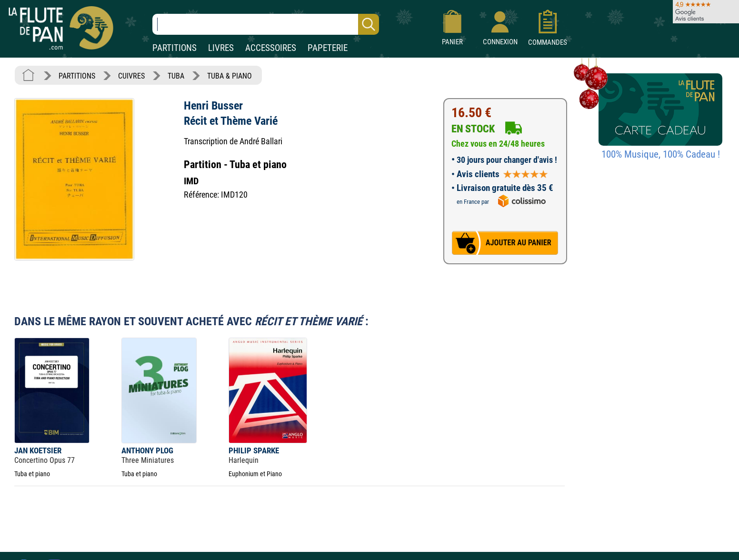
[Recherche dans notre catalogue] (266, 24)
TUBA (176, 76)
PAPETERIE (328, 48)
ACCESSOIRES (271, 48)
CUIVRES (131, 76)
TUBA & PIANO (230, 76)
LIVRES (221, 48)
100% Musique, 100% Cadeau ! (661, 154)
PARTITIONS (175, 48)
